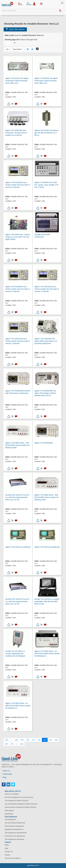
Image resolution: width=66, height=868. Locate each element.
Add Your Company (12, 794)
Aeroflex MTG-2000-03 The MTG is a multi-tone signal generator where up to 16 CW (17, 497)
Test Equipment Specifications (16, 833)
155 (56, 740)
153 (45, 740)
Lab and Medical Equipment (15, 823)
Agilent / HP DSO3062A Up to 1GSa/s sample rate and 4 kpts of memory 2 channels (17, 289)
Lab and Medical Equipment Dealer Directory (21, 804)
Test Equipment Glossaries (14, 839)
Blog (4, 777)
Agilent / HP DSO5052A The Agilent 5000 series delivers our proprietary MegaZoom (46, 341)
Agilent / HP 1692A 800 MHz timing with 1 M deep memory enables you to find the (16, 133)
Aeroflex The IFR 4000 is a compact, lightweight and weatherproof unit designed (15, 654)
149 (22, 740)
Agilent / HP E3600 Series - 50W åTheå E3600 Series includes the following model (46, 497)
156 (6, 744)
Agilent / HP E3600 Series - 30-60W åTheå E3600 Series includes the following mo (18, 706)
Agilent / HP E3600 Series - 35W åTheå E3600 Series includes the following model (17, 445)
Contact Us (9, 852)
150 (28, 740)
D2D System (9, 810)
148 (16, 740)
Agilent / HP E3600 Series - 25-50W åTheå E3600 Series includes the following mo (47, 654)
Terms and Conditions (13, 858)
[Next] (17, 744)
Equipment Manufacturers (14, 829)
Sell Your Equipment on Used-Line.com (19, 797)
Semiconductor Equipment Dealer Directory (20, 807)
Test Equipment (10, 819)
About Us (6, 771)
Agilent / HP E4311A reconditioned (47, 547)
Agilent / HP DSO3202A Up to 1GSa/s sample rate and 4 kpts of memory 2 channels (17, 185)
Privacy (7, 855)
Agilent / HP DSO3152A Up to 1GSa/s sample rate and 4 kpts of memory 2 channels (17, 341)
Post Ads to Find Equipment (15, 836)
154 (50, 740)
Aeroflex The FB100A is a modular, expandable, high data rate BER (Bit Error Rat (47, 601)
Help (6, 848)
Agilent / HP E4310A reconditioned (18, 547)
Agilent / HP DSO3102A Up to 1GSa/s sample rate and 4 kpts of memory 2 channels (47, 289)
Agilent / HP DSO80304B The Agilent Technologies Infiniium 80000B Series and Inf (45, 393)
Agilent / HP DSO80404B (43, 443)
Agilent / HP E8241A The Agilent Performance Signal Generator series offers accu (17, 81)
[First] (7, 740)
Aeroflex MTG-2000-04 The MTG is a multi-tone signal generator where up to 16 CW (17, 601)
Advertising (9, 814)
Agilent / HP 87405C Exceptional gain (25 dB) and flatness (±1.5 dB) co (46, 133)
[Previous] (12, 740)
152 (39, 740)
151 (33, 740)
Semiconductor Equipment (14, 826)
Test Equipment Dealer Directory (17, 801)
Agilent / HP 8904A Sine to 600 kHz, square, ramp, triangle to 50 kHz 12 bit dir (46, 185)
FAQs (7, 845)
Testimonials (7, 774)
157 (12, 744)
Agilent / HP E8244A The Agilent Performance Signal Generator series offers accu (46, 81)
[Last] (22, 744)
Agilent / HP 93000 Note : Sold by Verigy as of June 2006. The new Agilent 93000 (17, 237)
